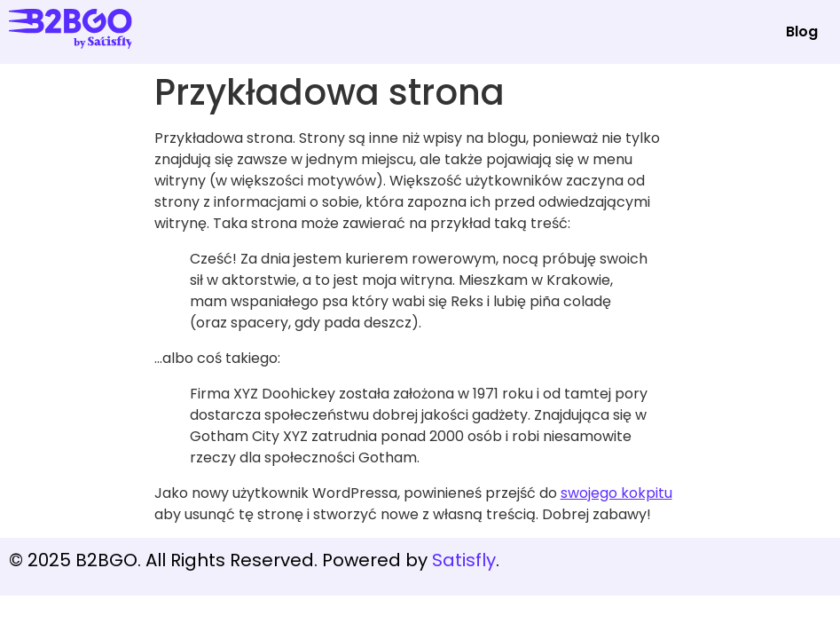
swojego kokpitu (616, 493)
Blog (802, 32)
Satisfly (464, 560)
